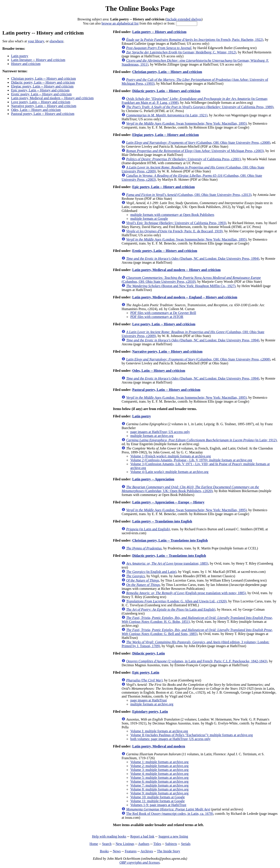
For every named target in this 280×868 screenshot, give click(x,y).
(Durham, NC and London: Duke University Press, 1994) (193, 259)
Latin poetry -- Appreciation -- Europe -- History (168, 502)
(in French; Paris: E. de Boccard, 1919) (174, 231)
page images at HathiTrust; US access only (160, 432)
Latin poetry (20, 56)
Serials (186, 844)
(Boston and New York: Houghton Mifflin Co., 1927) (181, 286)
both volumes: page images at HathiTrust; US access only (170, 739)
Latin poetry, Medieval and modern (159, 746)
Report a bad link (142, 836)
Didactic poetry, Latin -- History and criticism (43, 82)
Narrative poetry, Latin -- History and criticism (44, 106)
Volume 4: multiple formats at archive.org (159, 774)
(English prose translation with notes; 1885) (186, 593)
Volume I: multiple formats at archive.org (159, 731)
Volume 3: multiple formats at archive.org (159, 770)
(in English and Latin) (151, 572)
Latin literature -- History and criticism (38, 60)
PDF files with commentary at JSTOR (157, 317)
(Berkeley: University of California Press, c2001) (183, 159)
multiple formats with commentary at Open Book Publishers (172, 215)
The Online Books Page (140, 8)
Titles (157, 844)
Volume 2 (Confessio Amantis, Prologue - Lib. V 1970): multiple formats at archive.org (191, 460)
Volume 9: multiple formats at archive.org (159, 793)
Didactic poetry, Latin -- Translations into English (169, 556)
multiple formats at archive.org (152, 436)
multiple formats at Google (149, 219)
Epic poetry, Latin (146, 672)
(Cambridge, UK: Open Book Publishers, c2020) (190, 489)
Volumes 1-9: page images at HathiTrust (158, 805)
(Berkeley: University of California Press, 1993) (176, 223)
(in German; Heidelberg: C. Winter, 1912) (181, 52)
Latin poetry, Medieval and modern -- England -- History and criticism (185, 297)
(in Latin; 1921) (167, 115)
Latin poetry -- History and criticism (159, 32)
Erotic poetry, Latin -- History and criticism (41, 94)
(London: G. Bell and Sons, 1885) (197, 632)
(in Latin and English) (148, 529)
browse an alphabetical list (120, 23)
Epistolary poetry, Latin (150, 712)
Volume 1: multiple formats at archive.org (159, 762)
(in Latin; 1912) (201, 440)
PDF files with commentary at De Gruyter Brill (163, 313)
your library (36, 41)
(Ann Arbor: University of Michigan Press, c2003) (195, 151)
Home (94, 844)
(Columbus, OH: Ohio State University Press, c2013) (189, 195)
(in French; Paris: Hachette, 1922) (195, 40)
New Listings (125, 844)
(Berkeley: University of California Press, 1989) (200, 107)
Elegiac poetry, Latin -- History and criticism (42, 86)
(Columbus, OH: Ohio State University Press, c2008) (198, 143)
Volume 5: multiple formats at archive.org (159, 778)
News (117, 851)
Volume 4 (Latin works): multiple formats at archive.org (169, 472)
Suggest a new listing (173, 836)
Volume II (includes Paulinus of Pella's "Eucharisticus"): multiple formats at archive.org (191, 735)
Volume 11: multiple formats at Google (157, 801)
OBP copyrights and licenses (139, 862)
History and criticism (26, 64)
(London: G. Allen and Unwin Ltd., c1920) (176, 601)
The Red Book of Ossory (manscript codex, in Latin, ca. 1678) (170, 814)
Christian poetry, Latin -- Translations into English (170, 540)
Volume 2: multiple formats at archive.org (159, 766)
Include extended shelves (184, 19)
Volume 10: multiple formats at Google (157, 797)
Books (104, 851)
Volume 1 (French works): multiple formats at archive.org (170, 456)
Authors (144, 844)
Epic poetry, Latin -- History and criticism (40, 90)
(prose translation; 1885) (167, 563)
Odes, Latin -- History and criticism (36, 110)
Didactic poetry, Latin (148, 653)
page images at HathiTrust (148, 700)
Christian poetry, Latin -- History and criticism (43, 79)
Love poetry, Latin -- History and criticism (41, 102)
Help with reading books (109, 836)
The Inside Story (169, 851)
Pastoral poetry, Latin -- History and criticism (43, 114)
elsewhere (57, 41)
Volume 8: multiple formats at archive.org (159, 789)
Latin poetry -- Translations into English (162, 521)
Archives (147, 851)
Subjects (171, 844)
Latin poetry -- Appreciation (153, 479)
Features (131, 851)
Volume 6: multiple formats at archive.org (159, 781)
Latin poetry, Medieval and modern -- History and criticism (52, 98)
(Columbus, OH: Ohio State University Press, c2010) (191, 280)
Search (107, 844)
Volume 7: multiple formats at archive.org (159, 785)
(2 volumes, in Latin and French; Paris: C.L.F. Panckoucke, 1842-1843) (197, 661)
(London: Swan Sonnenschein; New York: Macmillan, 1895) (186, 123)
